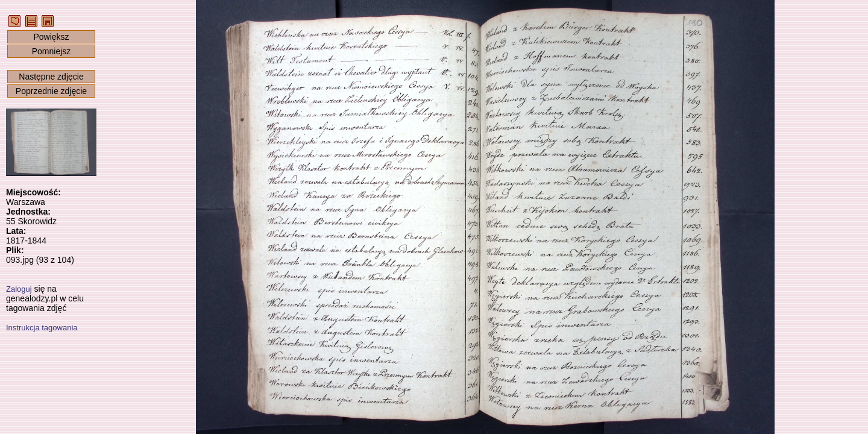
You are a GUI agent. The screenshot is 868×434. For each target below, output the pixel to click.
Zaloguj (19, 289)
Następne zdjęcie (51, 77)
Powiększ (51, 37)
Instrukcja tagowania (42, 328)
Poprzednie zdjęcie (51, 91)
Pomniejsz (52, 51)
